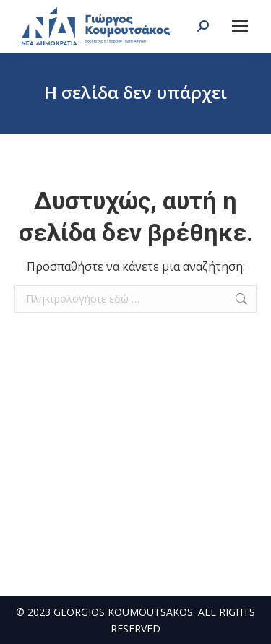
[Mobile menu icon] (240, 26)
